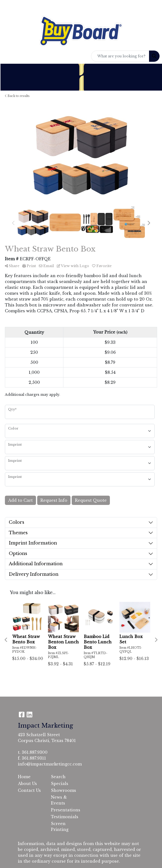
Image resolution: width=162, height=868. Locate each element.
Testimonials (64, 817)
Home (24, 777)
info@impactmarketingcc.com (50, 764)
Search (58, 777)
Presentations (64, 810)
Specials (60, 784)
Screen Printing (60, 826)
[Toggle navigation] (8, 56)
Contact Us (29, 790)
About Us (27, 784)
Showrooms (64, 790)
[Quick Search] (120, 56)
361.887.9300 (35, 752)
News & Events (59, 800)
